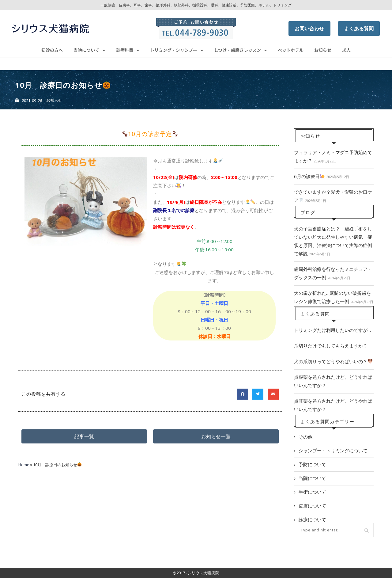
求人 (346, 50)
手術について (312, 492)
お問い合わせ (309, 29)
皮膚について (312, 506)
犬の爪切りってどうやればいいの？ (333, 361)
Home (24, 465)
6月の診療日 (309, 176)
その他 (305, 437)
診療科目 (128, 50)
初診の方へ (52, 50)
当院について (89, 50)
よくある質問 (359, 29)
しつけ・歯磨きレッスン (241, 50)
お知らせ (323, 50)
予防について (312, 464)
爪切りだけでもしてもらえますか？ (331, 346)
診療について (312, 519)
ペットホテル (291, 50)
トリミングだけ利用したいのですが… (332, 330)
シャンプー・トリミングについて (333, 451)
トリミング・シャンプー (177, 50)
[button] (84, 436)
